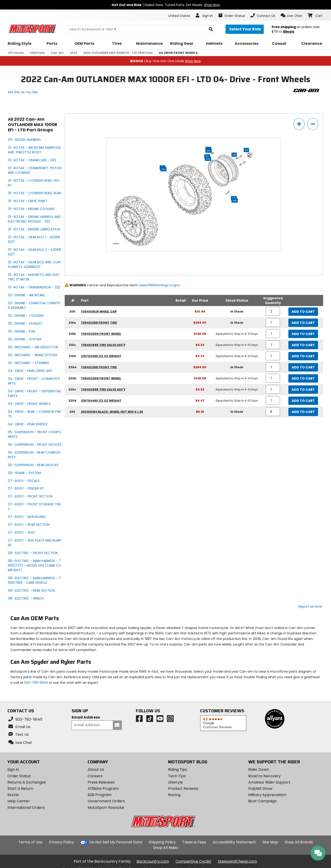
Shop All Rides (165, 848)
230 (234, 155)
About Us (96, 770)
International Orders (26, 808)
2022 (73, 53)
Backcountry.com (153, 861)
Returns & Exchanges (27, 782)
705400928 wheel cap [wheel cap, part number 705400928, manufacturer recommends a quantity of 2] (99, 311)
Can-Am (57, 53)
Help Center (19, 801)
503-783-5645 (36, 683)
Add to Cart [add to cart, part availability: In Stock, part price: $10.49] (303, 312)
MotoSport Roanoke (106, 808)
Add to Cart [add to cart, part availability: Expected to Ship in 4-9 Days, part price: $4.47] (303, 356)
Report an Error (310, 607)
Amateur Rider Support (269, 782)
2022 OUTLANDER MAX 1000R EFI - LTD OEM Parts (118, 53)
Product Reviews (183, 789)
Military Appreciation (267, 795)
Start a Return (20, 789)
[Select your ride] (245, 29)
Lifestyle (175, 782)
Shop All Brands (299, 842)
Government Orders (106, 801)
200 (247, 150)
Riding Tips (178, 770)
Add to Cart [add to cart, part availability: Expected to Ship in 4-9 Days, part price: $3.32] (303, 345)
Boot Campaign (263, 801)
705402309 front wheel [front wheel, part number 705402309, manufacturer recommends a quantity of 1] (101, 334)
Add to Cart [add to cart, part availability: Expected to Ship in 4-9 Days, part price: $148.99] (303, 334)
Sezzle (13, 795)
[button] (291, 16)
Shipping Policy (162, 842)
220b (208, 159)
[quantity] (273, 311)
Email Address (86, 718)
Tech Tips (177, 776)
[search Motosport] (141, 29)
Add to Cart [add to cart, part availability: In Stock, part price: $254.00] (303, 323)
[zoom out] (313, 124)
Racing (174, 795)
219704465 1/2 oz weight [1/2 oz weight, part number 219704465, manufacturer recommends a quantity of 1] (101, 356)
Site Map (270, 842)
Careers (95, 776)
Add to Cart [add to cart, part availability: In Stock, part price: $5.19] (303, 412)
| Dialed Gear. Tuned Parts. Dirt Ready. (166, 5)
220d (235, 200)
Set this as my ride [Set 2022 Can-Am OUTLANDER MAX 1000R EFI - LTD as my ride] (23, 92)
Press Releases (101, 782)
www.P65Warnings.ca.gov (159, 285)
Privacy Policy (61, 842)
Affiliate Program (103, 789)
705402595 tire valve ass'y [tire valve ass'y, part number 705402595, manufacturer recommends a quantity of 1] (103, 345)
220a (164, 169)
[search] (211, 29)
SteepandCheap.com (237, 861)
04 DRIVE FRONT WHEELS (178, 53)
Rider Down (259, 770)
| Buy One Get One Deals (165, 61)
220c (209, 151)
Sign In (13, 770)
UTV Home (16, 53)
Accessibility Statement (234, 842)
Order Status (19, 776)
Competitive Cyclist (193, 861)
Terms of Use (30, 842)
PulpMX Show (260, 789)
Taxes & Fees (194, 842)
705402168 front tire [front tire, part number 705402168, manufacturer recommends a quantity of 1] (99, 323)
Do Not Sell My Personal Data (116, 842)
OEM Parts (37, 53)
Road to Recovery (264, 776)
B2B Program (100, 795)
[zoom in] (299, 124)
